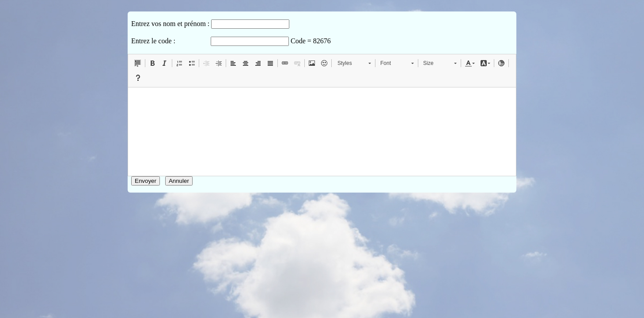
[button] (138, 63)
